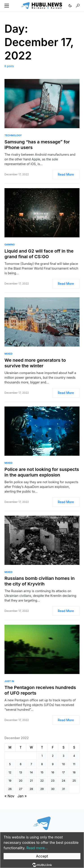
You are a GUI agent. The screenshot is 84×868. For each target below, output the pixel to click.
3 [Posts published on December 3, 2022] (64, 756)
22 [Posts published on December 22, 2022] (42, 781)
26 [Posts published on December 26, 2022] (10, 789)
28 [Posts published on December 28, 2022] (31, 789)
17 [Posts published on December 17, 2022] (64, 772)
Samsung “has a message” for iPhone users (37, 145)
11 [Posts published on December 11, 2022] (74, 764)
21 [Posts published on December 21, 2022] (31, 781)
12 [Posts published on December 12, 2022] (10, 772)
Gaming (10, 245)
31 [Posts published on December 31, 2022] (63, 789)
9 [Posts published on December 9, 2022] (53, 764)
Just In (9, 681)
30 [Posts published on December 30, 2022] (53, 789)
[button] (7, 6)
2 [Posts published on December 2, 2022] (53, 756)
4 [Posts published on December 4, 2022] (74, 756)
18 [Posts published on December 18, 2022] (74, 772)
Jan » (22, 796)
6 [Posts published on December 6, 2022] (20, 764)
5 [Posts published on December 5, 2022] (10, 764)
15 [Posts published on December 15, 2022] (42, 772)
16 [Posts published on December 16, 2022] (53, 772)
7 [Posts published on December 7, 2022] (31, 764)
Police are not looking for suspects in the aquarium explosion (42, 472)
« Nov (9, 796)
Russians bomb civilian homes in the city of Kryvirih (40, 581)
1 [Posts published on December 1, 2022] (42, 756)
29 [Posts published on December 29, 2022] (42, 789)
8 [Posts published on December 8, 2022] (42, 764)
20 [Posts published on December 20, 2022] (21, 781)
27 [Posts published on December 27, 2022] (21, 789)
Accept (42, 856)
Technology (13, 135)
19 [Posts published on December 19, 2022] (10, 781)
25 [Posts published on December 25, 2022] (74, 781)
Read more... (37, 848)
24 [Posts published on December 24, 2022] (64, 781)
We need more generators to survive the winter (35, 363)
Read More (66, 174)
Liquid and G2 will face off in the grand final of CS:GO (39, 254)
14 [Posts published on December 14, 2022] (31, 772)
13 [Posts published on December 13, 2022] (21, 772)
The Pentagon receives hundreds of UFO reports (40, 690)
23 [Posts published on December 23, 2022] (53, 781)
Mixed (9, 354)
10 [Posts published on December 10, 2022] (63, 764)
